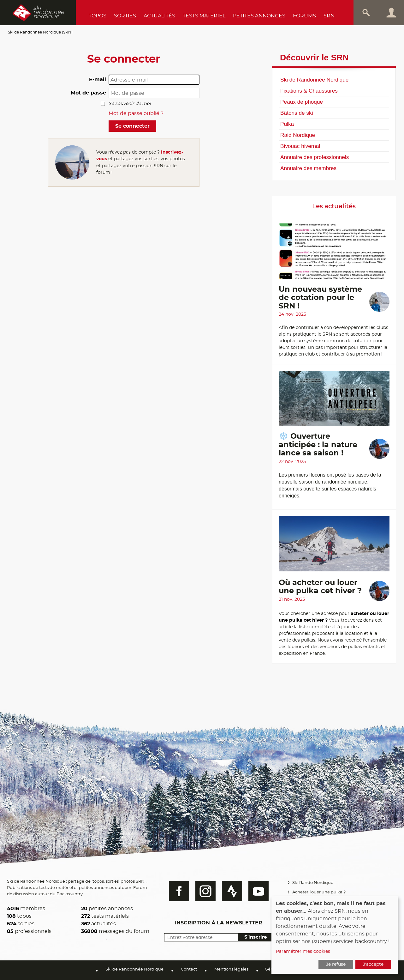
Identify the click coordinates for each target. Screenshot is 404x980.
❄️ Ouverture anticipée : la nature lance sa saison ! (318, 445)
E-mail (98, 80)
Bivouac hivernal (300, 146)
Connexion (391, 13)
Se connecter (132, 126)
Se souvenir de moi (130, 104)
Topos (98, 16)
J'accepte (373, 965)
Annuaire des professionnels (315, 157)
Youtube (258, 891)
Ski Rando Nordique (312, 883)
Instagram (205, 891)
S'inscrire (255, 937)
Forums (304, 16)
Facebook (178, 891)
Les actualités (334, 206)
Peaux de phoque (302, 102)
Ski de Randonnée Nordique (314, 80)
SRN (329, 16)
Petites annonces (259, 16)
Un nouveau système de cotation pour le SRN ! (320, 298)
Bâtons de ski (297, 113)
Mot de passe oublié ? (136, 113)
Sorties (125, 16)
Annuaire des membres (308, 168)
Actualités (159, 16)
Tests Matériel (204, 16)
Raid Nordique (298, 135)
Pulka (287, 124)
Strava (231, 891)
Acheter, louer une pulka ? (319, 892)
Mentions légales (231, 969)
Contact (189, 969)
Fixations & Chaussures (309, 91)
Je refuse (336, 965)
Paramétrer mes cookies (303, 952)
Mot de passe (88, 93)
